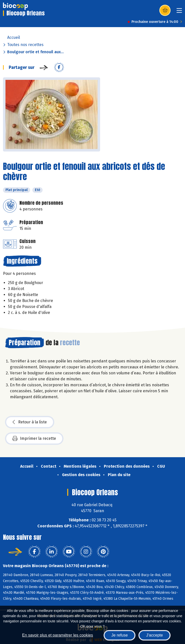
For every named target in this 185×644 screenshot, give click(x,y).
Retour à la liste (30, 422)
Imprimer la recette (34, 439)
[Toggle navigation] (179, 12)
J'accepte (154, 635)
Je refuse (120, 635)
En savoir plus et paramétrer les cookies (58, 635)
